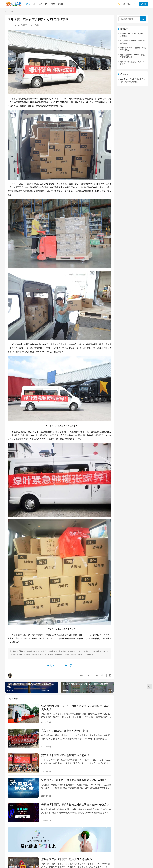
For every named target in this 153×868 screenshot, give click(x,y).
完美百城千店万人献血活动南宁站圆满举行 (65, 755)
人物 (34, 4)
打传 (47, 4)
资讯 (28, 4)
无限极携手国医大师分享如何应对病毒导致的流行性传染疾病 (75, 805)
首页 (7, 11)
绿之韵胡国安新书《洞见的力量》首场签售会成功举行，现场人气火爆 (75, 708)
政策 (53, 4)
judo (9, 25)
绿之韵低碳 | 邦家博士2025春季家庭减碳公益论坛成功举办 (74, 780)
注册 (135, 4)
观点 (41, 4)
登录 (129, 4)
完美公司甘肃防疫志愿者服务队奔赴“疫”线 (65, 731)
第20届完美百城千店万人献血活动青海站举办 (67, 859)
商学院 (60, 4)
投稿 (144, 4)
